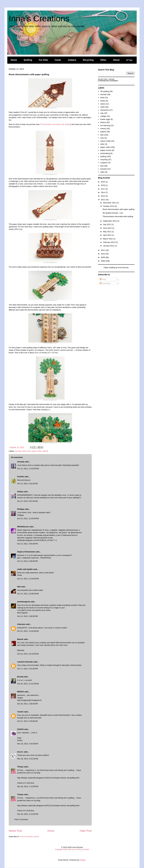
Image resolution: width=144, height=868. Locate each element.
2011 (103, 250)
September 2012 (110, 221)
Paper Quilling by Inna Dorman (116, 267)
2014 (103, 192)
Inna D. (20, 752)
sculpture (104, 163)
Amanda (21, 462)
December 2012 (110, 203)
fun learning (105, 125)
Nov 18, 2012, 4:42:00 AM (28, 744)
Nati (19, 587)
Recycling (88, 60)
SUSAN (20, 729)
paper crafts (36, 451)
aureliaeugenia (24, 602)
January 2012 (109, 246)
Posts (103, 279)
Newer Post (15, 831)
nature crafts (105, 141)
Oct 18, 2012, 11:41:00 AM (28, 684)
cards (103, 107)
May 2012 (107, 232)
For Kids (43, 60)
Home (14, 60)
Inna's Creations (39, 18)
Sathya (20, 492)
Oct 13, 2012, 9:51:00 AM (27, 501)
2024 (103, 182)
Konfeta (21, 477)
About (116, 60)
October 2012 (109, 206)
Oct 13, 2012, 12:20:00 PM (28, 518)
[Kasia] (20, 677)
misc (102, 138)
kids (29, 451)
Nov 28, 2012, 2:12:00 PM (28, 786)
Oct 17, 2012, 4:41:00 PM (27, 669)
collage (103, 116)
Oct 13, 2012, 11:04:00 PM (28, 579)
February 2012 (109, 242)
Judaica (72, 60)
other (102, 144)
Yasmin (20, 712)
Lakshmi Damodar (25, 662)
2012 (103, 200)
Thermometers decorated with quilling (55, 124)
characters (105, 110)
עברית (129, 60)
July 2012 (107, 224)
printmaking (105, 153)
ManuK (20, 639)
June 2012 (108, 228)
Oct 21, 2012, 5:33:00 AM (27, 721)
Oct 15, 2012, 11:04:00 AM (28, 631)
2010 (103, 254)
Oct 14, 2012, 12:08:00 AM (28, 594)
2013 (103, 196)
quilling (45, 451)
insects (103, 129)
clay (102, 113)
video (102, 172)
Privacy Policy (76, 849)
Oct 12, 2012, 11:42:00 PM (28, 469)
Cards (58, 60)
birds (24, 451)
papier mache (106, 150)
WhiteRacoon (23, 527)
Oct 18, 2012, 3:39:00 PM (27, 704)
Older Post (86, 831)
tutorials (103, 169)
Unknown (21, 624)
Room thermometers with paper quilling (118, 209)
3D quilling (105, 91)
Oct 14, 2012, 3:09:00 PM (27, 616)
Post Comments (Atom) (29, 837)
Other (103, 60)
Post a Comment (21, 819)
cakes (103, 104)
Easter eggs (105, 119)
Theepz (20, 767)
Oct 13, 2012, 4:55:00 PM (27, 544)
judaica (103, 132)
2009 (103, 257)
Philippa (21, 509)
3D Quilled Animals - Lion (113, 213)
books (103, 101)
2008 (103, 261)
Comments (105, 283)
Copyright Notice (62, 849)
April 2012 (107, 235)
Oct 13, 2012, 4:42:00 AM (27, 484)
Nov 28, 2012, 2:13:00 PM (28, 814)
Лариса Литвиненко (26, 552)
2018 (103, 185)
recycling (104, 160)
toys (102, 166)
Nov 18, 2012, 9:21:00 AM (28, 759)
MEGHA (21, 692)
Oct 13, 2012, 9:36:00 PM (27, 561)
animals (18, 451)
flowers (103, 122)
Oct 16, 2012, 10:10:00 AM (28, 654)
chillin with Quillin (25, 569)
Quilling (28, 60)
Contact (86, 849)
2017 (103, 189)
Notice (112, 79)
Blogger (83, 860)
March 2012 (108, 239)
